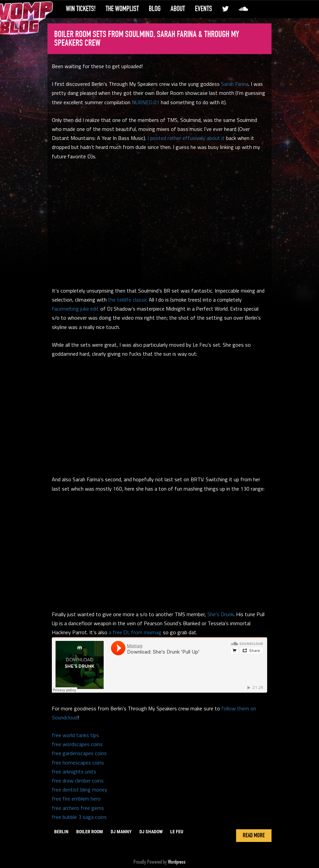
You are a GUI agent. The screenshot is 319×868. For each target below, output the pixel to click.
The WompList (122, 9)
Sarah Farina (235, 84)
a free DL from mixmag (135, 632)
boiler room (90, 832)
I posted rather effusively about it (186, 138)
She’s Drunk (221, 614)
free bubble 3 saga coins (79, 817)
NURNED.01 (146, 102)
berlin (61, 832)
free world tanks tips (75, 735)
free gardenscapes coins (79, 753)
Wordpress (177, 862)
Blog (155, 9)
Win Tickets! (81, 9)
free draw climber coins (78, 780)
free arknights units (74, 771)
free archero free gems (78, 808)
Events (203, 9)
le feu (177, 832)
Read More (254, 836)
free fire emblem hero (76, 799)
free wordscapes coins (77, 744)
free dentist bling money (80, 790)
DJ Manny (121, 832)
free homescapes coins (78, 762)
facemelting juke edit (75, 309)
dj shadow (151, 832)
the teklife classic (128, 300)
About (178, 9)
